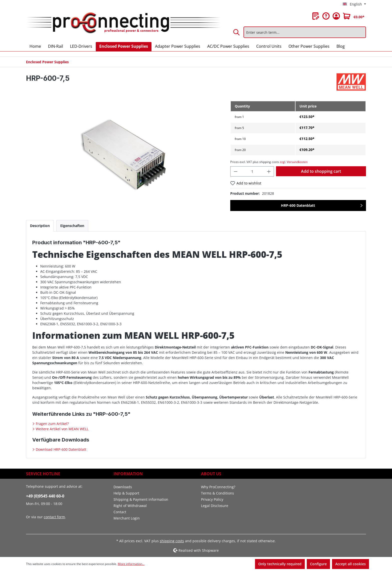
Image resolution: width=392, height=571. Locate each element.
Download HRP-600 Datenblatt (60, 449)
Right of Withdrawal (130, 506)
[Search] (237, 32)
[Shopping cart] (354, 16)
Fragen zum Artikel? (52, 424)
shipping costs (172, 541)
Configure (318, 564)
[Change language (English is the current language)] (354, 4)
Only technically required (280, 564)
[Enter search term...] (305, 32)
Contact (120, 512)
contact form (54, 517)
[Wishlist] (316, 16)
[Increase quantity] (269, 171)
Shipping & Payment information (141, 499)
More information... (131, 564)
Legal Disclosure (215, 506)
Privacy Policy (212, 499)
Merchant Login (127, 518)
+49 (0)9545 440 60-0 (45, 496)
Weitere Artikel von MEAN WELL (62, 429)
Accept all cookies (350, 564)
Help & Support (126, 493)
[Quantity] (252, 171)
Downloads (123, 487)
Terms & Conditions (217, 493)
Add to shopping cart (321, 171)
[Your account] (336, 16)
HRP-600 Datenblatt (298, 205)
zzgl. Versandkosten (294, 162)
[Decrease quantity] (235, 171)
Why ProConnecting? (218, 487)
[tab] (40, 226)
